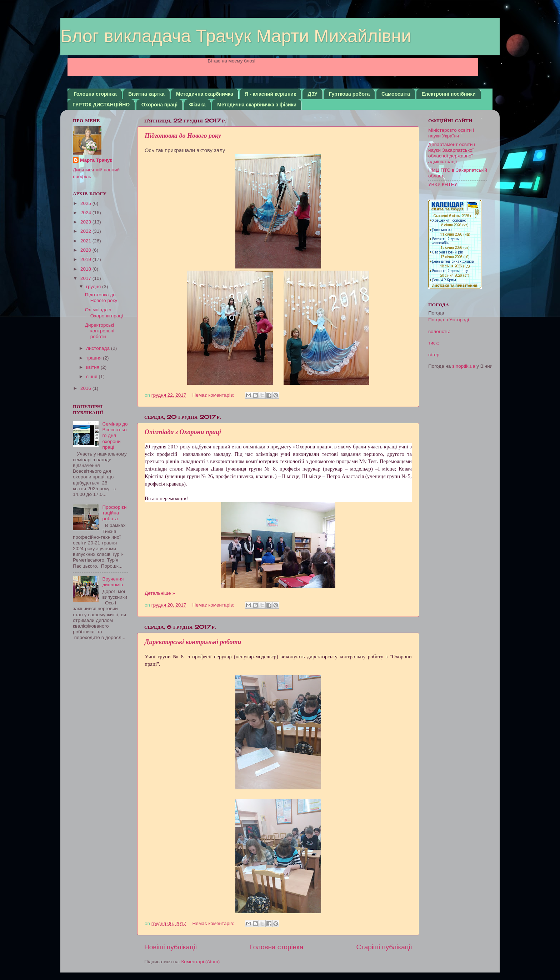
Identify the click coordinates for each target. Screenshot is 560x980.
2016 (86, 388)
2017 (86, 278)
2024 (86, 213)
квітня (93, 367)
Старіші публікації (384, 947)
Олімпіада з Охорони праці (183, 432)
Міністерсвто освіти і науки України (451, 133)
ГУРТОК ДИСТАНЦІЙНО (101, 105)
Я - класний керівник (270, 94)
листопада (99, 348)
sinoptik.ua (464, 366)
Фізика (197, 105)
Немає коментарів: (214, 395)
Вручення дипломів (113, 582)
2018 (86, 269)
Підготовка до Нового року (183, 136)
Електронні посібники (448, 94)
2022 (86, 231)
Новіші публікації (171, 947)
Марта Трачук (96, 160)
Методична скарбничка (205, 94)
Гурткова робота (349, 94)
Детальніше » (160, 593)
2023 (86, 222)
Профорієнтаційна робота (114, 513)
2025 (86, 203)
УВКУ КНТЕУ (443, 184)
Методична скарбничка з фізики (257, 105)
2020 (86, 250)
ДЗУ (312, 94)
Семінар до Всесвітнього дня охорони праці (115, 436)
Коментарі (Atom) (200, 962)
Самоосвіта (396, 94)
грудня (94, 287)
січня (92, 376)
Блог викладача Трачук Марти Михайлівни (236, 36)
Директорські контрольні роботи (193, 642)
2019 (86, 259)
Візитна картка (146, 94)
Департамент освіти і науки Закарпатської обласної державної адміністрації (452, 153)
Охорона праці (159, 105)
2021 (86, 241)
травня (94, 358)
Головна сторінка (95, 94)
